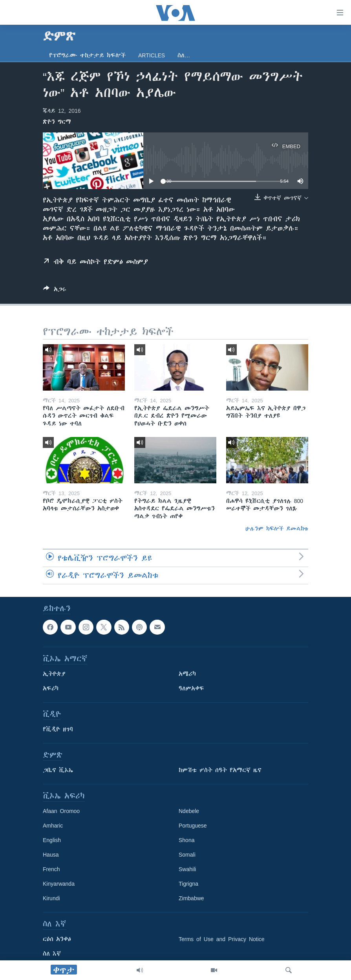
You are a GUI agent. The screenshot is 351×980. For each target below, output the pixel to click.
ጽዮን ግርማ (57, 122)
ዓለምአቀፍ (191, 688)
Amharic (53, 826)
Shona (186, 840)
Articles (152, 55)
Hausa (51, 855)
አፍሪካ (51, 688)
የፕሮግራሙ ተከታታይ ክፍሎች (87, 55)
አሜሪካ (187, 674)
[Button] (55, 291)
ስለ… (184, 55)
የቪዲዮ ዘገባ (58, 729)
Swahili (187, 869)
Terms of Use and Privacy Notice (222, 939)
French (51, 869)
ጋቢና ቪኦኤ (58, 770)
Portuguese (193, 826)
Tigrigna (188, 884)
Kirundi (51, 898)
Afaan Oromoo (61, 811)
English (52, 840)
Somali (187, 855)
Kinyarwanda (59, 884)
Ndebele (189, 811)
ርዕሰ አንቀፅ (57, 939)
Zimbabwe (191, 898)
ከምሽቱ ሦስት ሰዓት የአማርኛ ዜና (220, 770)
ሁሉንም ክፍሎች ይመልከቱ (277, 529)
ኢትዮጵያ (54, 674)
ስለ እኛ (52, 954)
